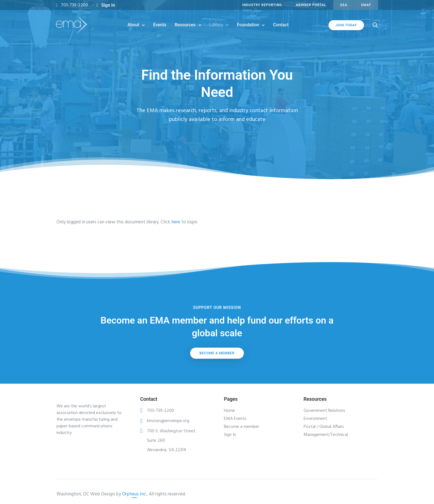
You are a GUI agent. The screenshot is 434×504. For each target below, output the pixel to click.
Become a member (217, 353)
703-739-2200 (75, 5)
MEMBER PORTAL (311, 5)
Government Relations (324, 411)
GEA (343, 5)
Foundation (248, 25)
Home (229, 411)
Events (160, 25)
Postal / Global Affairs (324, 427)
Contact (281, 25)
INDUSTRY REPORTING (262, 5)
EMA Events (235, 419)
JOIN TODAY (346, 25)
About (133, 25)
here (176, 222)
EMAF (366, 5)
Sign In (109, 5)
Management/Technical (326, 435)
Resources (185, 25)
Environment (315, 419)
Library (216, 25)
